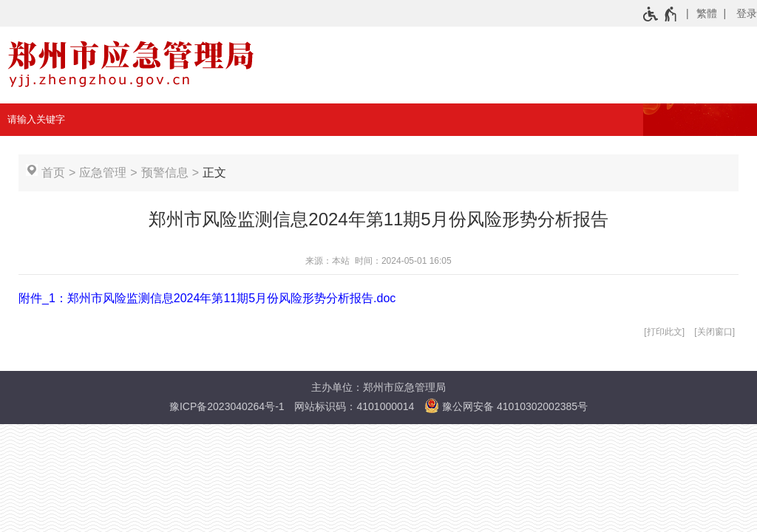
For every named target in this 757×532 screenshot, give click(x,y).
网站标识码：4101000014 (354, 406)
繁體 (707, 13)
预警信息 (165, 173)
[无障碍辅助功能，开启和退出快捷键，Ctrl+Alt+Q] (661, 14)
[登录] (738, 13)
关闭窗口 (715, 332)
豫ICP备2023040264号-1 (227, 406)
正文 (214, 173)
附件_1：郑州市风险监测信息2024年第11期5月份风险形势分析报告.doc (207, 298)
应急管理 (103, 173)
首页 (53, 173)
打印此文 (665, 332)
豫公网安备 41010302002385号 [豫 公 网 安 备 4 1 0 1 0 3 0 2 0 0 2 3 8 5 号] (506, 406)
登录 (747, 13)
